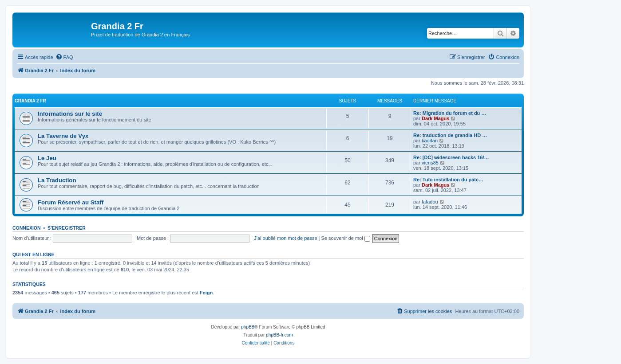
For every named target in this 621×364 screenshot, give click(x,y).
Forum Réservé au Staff (71, 202)
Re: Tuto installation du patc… (448, 180)
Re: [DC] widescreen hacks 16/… (451, 157)
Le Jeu (47, 158)
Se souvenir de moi (346, 238)
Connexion (27, 228)
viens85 (430, 163)
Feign (206, 293)
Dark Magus (435, 118)
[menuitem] (64, 57)
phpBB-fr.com (279, 335)
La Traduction (57, 180)
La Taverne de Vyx (63, 136)
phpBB (248, 327)
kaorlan (430, 141)
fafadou (430, 202)
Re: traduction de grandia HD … (450, 135)
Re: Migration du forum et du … (450, 113)
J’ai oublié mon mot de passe (285, 238)
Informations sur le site (70, 114)
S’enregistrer (67, 228)
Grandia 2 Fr (30, 101)
